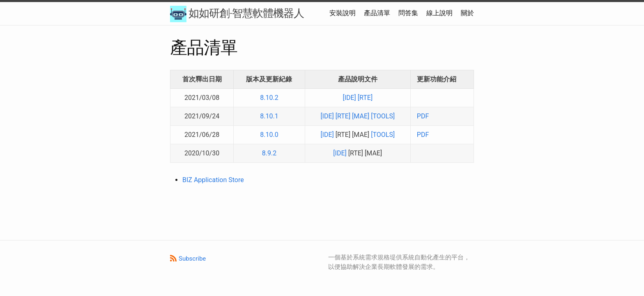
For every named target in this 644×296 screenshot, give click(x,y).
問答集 (408, 13)
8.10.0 (269, 135)
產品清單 (377, 13)
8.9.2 (269, 153)
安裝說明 (343, 13)
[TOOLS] (383, 116)
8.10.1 (269, 116)
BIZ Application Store (213, 180)
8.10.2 (269, 98)
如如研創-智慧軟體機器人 (237, 14)
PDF (423, 116)
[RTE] (365, 98)
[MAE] (361, 116)
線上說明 (439, 13)
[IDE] (349, 98)
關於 (467, 13)
